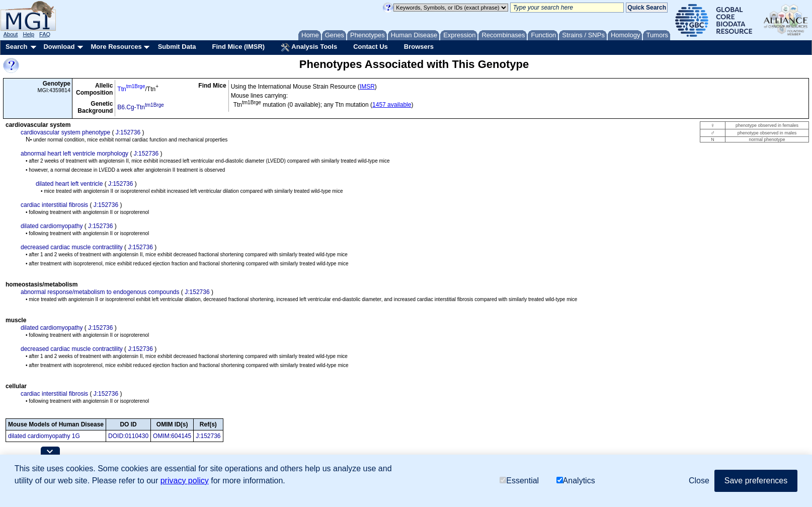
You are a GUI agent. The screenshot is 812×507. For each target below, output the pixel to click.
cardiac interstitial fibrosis (54, 205)
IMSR (367, 87)
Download (59, 47)
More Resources (116, 47)
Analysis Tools (309, 47)
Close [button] (699, 481)
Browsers (419, 47)
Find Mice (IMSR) (238, 47)
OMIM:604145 (172, 436)
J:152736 (128, 132)
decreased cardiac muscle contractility (72, 247)
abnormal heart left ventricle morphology (74, 154)
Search (16, 47)
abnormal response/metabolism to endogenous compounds (100, 292)
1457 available (392, 105)
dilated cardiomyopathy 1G (44, 436)
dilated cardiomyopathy (52, 226)
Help (28, 34)
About (11, 34)
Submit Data (177, 47)
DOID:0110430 (128, 436)
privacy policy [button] (185, 481)
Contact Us (371, 47)
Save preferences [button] (756, 481)
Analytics (576, 481)
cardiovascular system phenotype (65, 132)
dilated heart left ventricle (69, 184)
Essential (519, 481)
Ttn (131, 89)
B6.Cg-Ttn (140, 107)
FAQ (45, 34)
